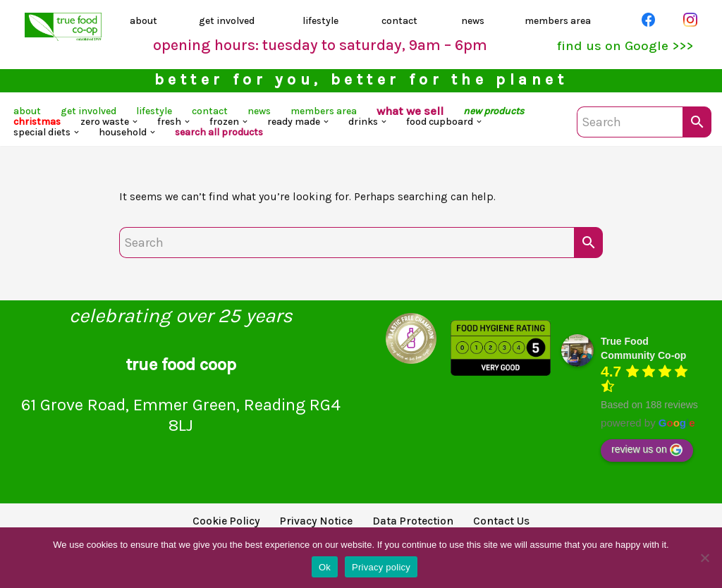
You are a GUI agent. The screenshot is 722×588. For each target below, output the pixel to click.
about (146, 22)
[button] (244, 128)
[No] (704, 558)
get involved (230, 22)
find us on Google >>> (619, 48)
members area (561, 22)
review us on (647, 459)
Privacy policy (381, 567)
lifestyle (323, 22)
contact (402, 22)
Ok (325, 567)
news (473, 22)
